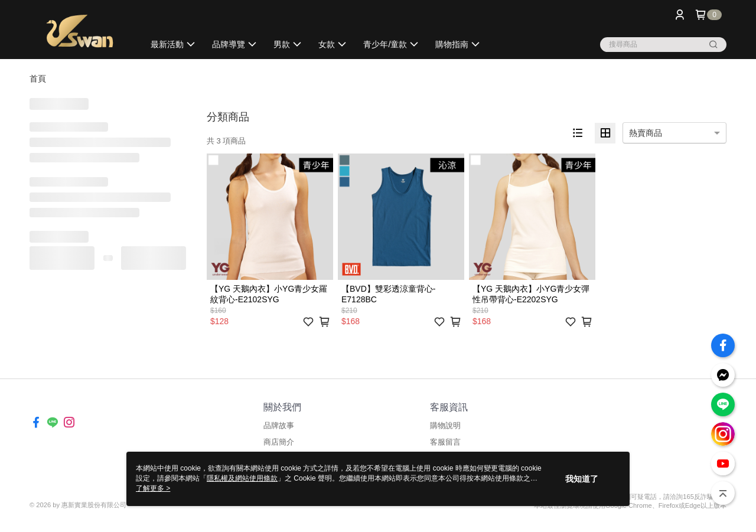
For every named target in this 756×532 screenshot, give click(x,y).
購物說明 (445, 425)
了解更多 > (153, 488)
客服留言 (445, 442)
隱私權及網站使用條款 (242, 478)
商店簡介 (279, 442)
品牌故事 (279, 425)
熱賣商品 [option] (646, 133)
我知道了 (582, 479)
